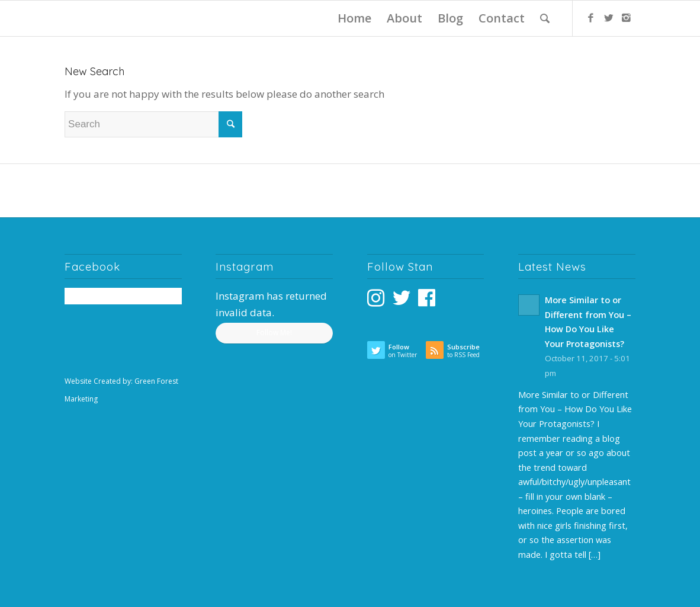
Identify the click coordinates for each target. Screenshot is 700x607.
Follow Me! (274, 333)
